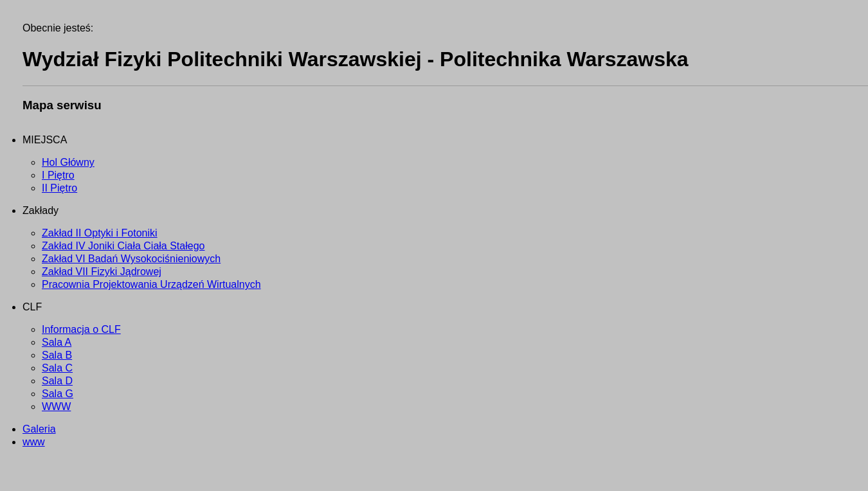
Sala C (57, 368)
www (34, 442)
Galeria (39, 429)
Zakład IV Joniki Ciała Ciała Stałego (123, 246)
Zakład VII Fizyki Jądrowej (102, 272)
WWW (56, 406)
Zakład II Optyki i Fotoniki (100, 233)
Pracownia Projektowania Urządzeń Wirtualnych (151, 284)
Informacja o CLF (81, 329)
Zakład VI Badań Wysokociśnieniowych (131, 259)
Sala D (57, 381)
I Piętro (58, 175)
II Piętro (59, 188)
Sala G (58, 394)
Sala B (57, 355)
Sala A (57, 342)
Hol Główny (68, 162)
